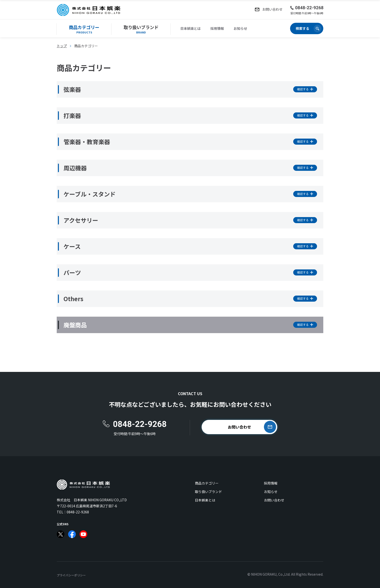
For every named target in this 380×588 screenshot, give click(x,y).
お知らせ (240, 28)
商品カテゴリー (207, 483)
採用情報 (217, 28)
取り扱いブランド (208, 492)
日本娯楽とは (190, 28)
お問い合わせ (274, 500)
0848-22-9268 (78, 512)
